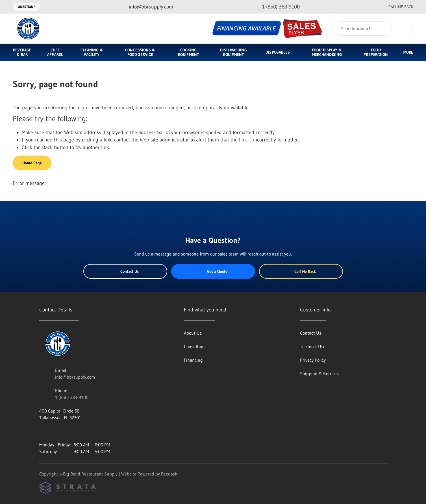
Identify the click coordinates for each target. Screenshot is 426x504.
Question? (26, 7)
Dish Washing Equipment (233, 52)
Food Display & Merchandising (327, 52)
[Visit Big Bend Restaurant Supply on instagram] (42, 431)
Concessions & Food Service (140, 52)
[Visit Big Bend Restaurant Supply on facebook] (54, 431)
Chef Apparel (55, 52)
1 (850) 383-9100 (72, 397)
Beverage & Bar (22, 52)
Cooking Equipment (188, 52)
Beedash (169, 474)
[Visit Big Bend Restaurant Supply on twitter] (66, 431)
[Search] (362, 29)
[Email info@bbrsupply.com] (146, 7)
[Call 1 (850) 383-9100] (276, 7)
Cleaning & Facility (92, 52)
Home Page (32, 163)
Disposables (278, 52)
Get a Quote (213, 271)
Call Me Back (396, 7)
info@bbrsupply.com (75, 377)
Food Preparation (376, 52)
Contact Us (125, 271)
